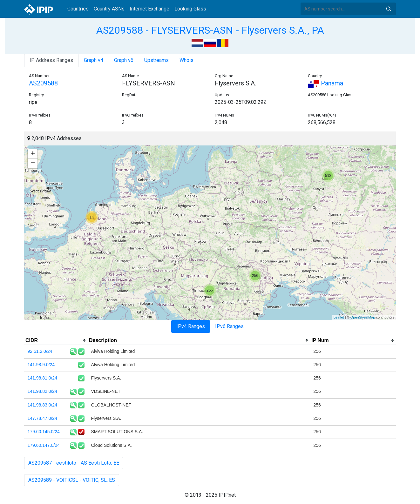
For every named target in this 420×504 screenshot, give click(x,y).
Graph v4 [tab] (94, 60)
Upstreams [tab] (156, 60)
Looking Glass (190, 9)
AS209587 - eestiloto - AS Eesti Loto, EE (74, 463)
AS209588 (43, 83)
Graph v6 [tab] (124, 60)
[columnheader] (56, 340)
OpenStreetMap (363, 317)
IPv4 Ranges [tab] (191, 326)
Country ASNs (109, 9)
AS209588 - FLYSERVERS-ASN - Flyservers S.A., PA (210, 30)
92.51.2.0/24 (40, 351)
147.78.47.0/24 (42, 418)
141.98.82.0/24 (42, 391)
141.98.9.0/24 (41, 365)
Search (389, 9)
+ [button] (33, 154)
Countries (78, 9)
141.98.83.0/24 (42, 405)
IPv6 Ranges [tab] (229, 326)
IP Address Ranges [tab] (51, 60)
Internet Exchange (149, 9)
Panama (325, 83)
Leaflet (339, 317)
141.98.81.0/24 (42, 378)
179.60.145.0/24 (44, 432)
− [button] (33, 164)
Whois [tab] (186, 60)
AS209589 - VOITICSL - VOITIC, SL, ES (72, 480)
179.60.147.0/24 (44, 445)
